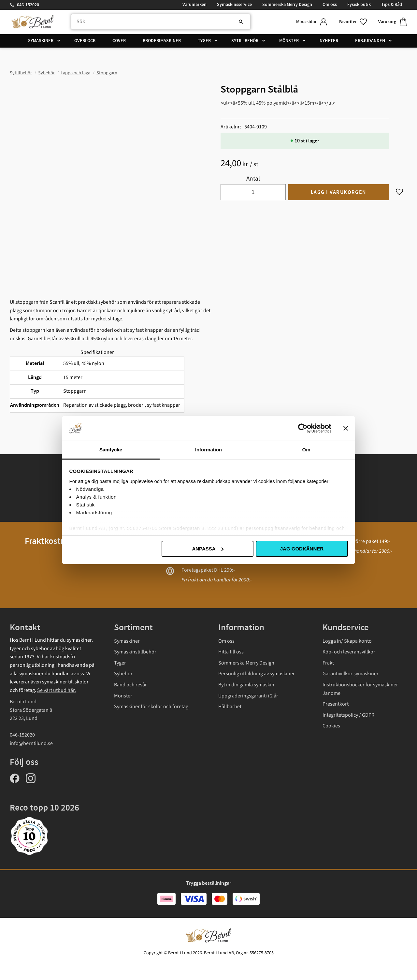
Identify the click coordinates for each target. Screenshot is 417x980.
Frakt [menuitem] (328, 663)
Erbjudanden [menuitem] (370, 41)
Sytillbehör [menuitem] (245, 41)
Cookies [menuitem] (331, 726)
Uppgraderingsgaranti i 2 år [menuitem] (248, 696)
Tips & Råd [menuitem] (392, 5)
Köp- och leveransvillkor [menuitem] (349, 652)
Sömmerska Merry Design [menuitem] (287, 5)
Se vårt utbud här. (57, 690)
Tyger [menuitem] (204, 41)
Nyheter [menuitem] (329, 41)
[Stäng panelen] (346, 428)
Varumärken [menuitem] (194, 5)
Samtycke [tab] (111, 450)
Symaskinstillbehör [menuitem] (135, 652)
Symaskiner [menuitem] (41, 41)
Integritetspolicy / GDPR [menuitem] (348, 715)
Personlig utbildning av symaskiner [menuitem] (257, 674)
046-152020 (28, 5)
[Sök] (241, 22)
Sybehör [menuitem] (123, 674)
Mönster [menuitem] (289, 41)
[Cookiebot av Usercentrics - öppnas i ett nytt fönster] (303, 428)
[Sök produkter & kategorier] (161, 22)
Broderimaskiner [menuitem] (162, 41)
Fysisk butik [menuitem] (359, 5)
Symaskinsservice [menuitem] (234, 5)
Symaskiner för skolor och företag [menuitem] (151, 707)
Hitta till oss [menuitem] (231, 652)
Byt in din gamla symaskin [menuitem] (246, 685)
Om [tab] (306, 450)
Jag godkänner (302, 549)
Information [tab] (209, 450)
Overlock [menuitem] (85, 41)
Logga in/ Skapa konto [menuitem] (347, 641)
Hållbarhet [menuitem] (230, 707)
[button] (353, 22)
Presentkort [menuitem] (336, 704)
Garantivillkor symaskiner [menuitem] (351, 674)
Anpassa (208, 549)
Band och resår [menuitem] (130, 685)
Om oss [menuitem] (330, 5)
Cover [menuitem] (119, 41)
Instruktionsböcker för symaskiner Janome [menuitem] (360, 689)
